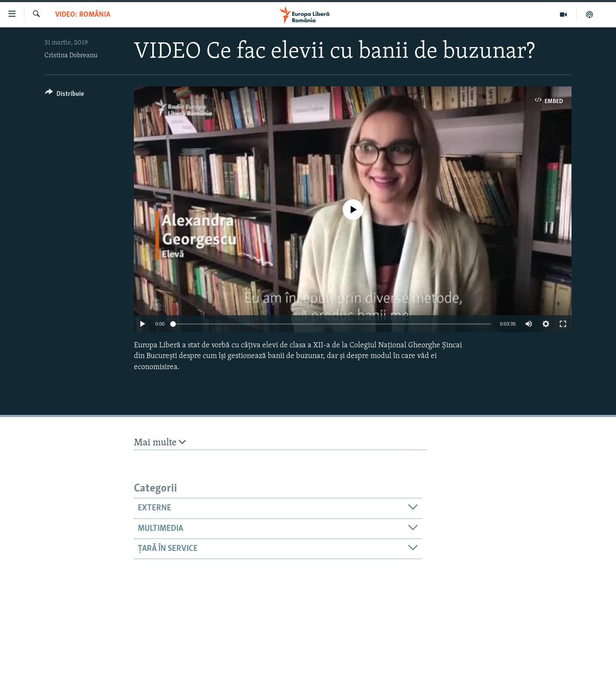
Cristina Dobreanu (71, 56)
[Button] (64, 95)
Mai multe (160, 443)
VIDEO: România (83, 15)
